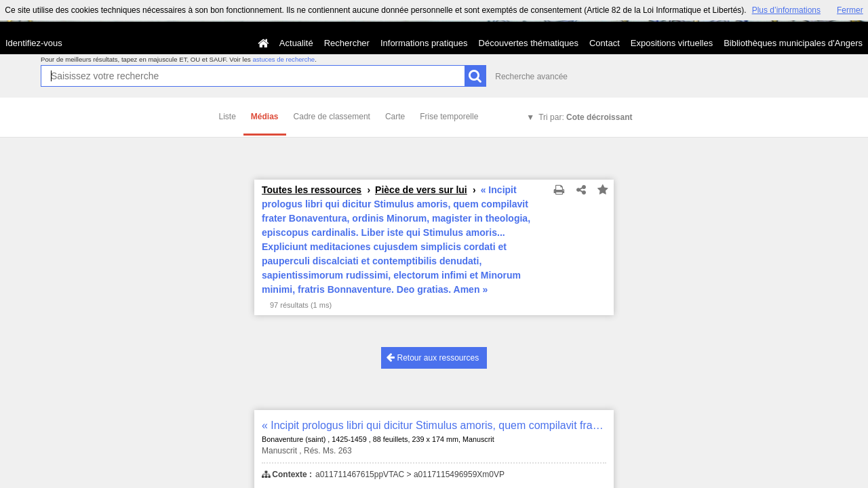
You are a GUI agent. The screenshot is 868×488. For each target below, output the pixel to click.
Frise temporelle (449, 117)
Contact (605, 43)
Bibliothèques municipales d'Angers (793, 43)
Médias (265, 117)
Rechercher (347, 43)
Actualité (296, 43)
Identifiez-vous (34, 43)
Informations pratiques (424, 43)
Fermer (850, 10)
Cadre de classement (332, 117)
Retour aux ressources (433, 358)
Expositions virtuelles (672, 43)
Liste (228, 117)
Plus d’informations (786, 10)
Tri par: (585, 117)
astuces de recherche (283, 59)
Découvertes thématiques (529, 43)
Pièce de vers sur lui (421, 190)
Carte (395, 117)
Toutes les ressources (312, 190)
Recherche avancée (531, 77)
